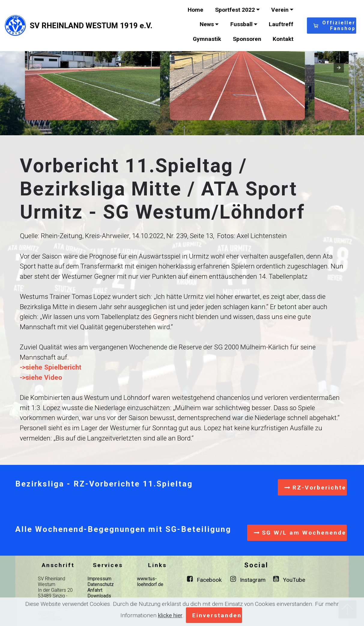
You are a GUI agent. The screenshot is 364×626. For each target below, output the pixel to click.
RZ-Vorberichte (315, 488)
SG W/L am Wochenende (300, 533)
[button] (93, 69)
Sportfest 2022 (235, 10)
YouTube (294, 580)
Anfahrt (95, 590)
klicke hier (170, 615)
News (207, 24)
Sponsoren (247, 39)
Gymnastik (207, 39)
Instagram (253, 580)
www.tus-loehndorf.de (150, 582)
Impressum (99, 579)
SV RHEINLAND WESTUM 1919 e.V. (91, 26)
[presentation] (339, 68)
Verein (280, 10)
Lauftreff (281, 24)
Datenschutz (101, 584)
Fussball (241, 24)
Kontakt (283, 39)
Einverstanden (217, 615)
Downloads (99, 596)
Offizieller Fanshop (335, 26)
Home (196, 10)
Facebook (209, 580)
